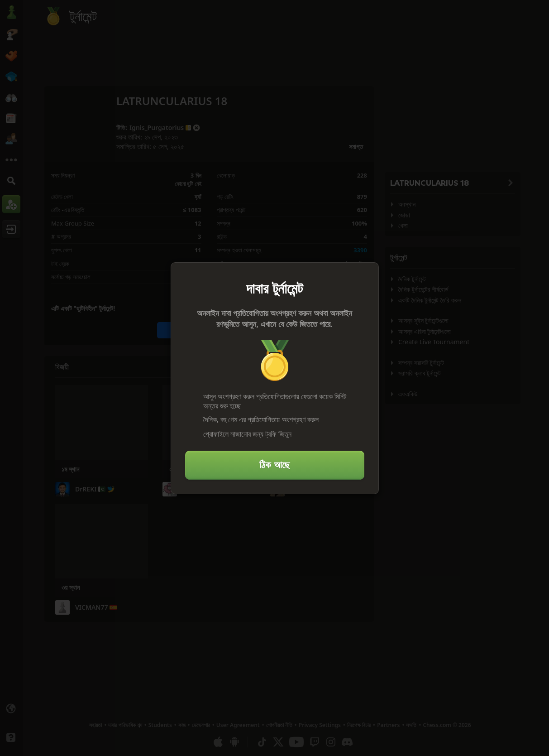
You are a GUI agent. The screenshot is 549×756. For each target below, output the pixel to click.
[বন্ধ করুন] (368, 273)
